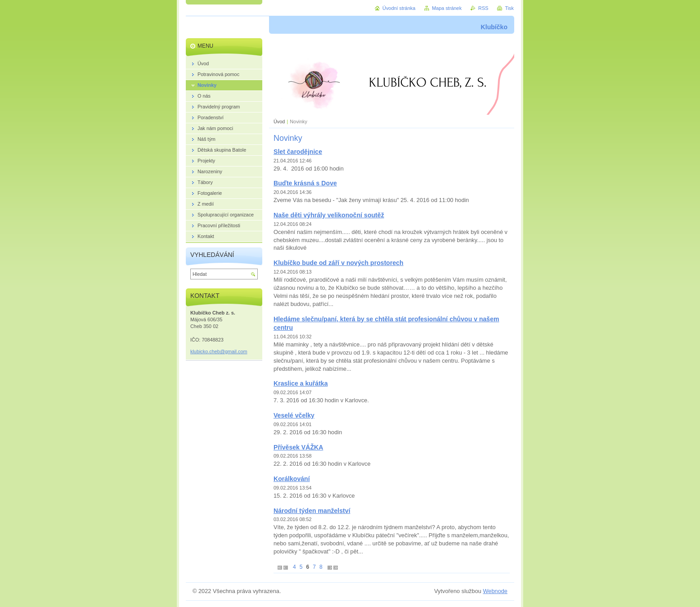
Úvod (279, 121)
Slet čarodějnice (298, 152)
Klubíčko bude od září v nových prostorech (339, 263)
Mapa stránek (447, 8)
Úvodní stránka (399, 8)
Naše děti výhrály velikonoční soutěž (329, 215)
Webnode (495, 591)
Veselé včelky (294, 415)
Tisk (509, 8)
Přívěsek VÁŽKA (298, 447)
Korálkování (292, 479)
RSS (483, 8)
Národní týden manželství (312, 511)
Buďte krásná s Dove (305, 183)
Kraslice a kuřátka (301, 383)
